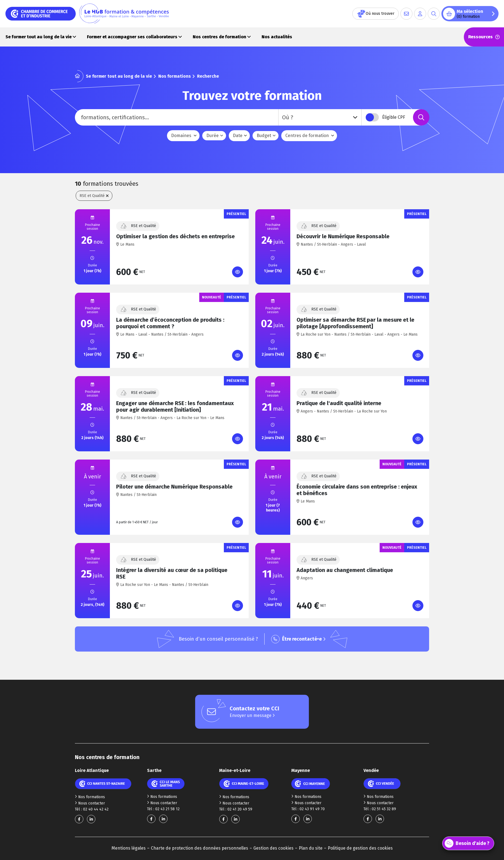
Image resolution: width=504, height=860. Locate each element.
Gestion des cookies (273, 848)
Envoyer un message (252, 715)
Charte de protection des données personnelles (200, 848)
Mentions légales (129, 848)
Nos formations (175, 76)
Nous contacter (90, 803)
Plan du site (311, 848)
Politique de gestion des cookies (360, 848)
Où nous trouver (376, 14)
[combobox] (320, 117)
